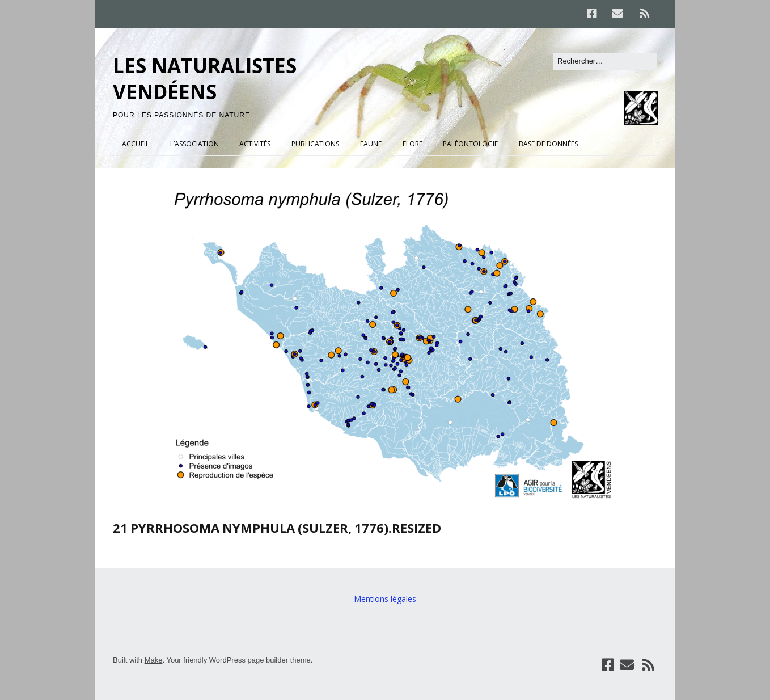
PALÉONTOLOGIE (470, 144)
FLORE (412, 144)
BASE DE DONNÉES (548, 144)
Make (154, 660)
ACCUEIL (136, 144)
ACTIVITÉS (255, 144)
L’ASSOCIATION (194, 144)
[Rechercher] (605, 61)
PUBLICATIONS (315, 144)
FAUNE (371, 144)
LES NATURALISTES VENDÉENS (205, 79)
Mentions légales (385, 599)
